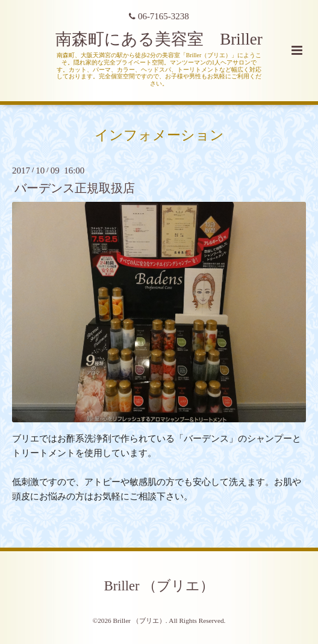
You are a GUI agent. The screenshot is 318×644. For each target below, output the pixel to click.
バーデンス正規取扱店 (75, 188)
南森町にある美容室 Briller (159, 39)
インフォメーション (159, 135)
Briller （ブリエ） (159, 586)
